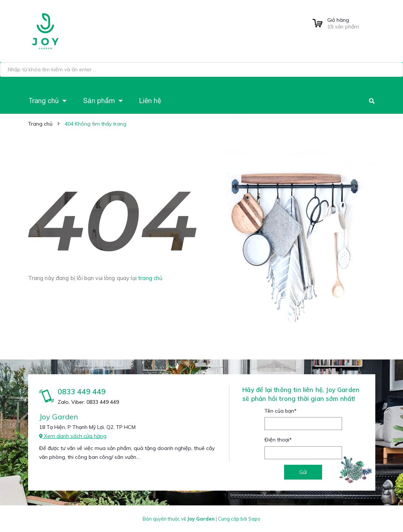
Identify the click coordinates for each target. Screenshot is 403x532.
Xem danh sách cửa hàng (73, 436)
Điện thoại (278, 440)
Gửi (303, 472)
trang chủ (150, 278)
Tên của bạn (281, 411)
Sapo (254, 519)
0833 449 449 (82, 391)
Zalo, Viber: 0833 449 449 (88, 402)
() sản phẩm (351, 23)
